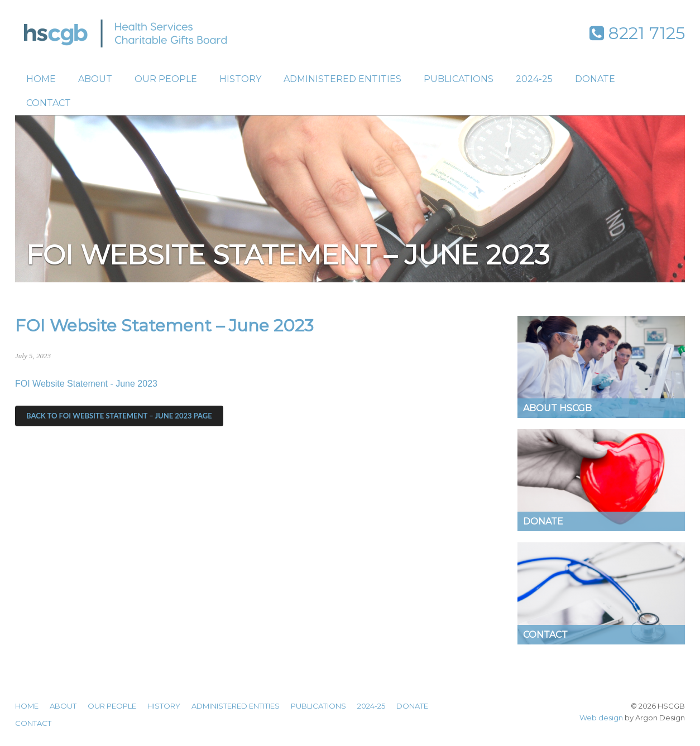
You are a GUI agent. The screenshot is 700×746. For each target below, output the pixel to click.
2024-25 (534, 79)
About (95, 79)
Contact (49, 103)
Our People (166, 79)
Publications (459, 79)
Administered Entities (342, 79)
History (240, 79)
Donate (595, 79)
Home (41, 79)
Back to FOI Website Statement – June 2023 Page (119, 416)
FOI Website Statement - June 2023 (86, 384)
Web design (601, 718)
